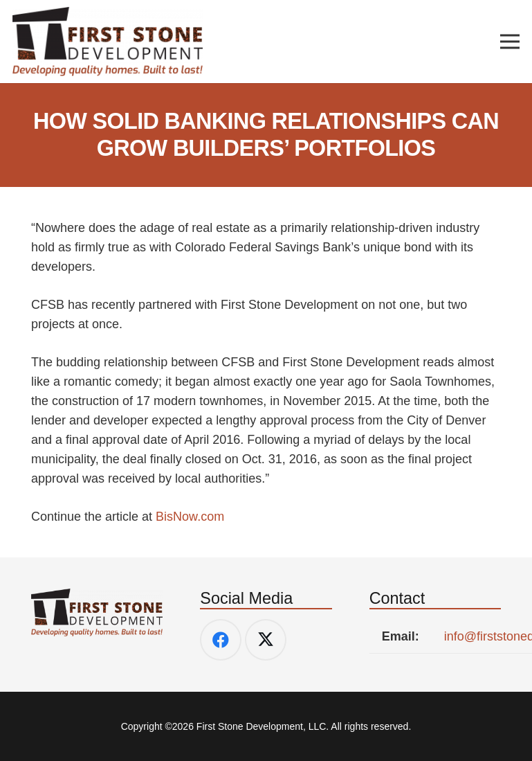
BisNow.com (190, 517)
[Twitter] (266, 640)
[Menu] (510, 42)
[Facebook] (221, 640)
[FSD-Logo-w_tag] (108, 42)
